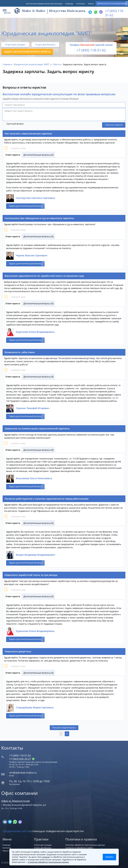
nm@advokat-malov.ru (23, 773)
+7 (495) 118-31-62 (91, 50)
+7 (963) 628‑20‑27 (22, 759)
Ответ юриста (13, 155)
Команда (69, 4)
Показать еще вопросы (64, 728)
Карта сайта (8, 851)
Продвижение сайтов (16, 831)
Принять (109, 857)
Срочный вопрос (15, 124)
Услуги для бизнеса (45, 45)
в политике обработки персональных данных (48, 862)
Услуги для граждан (15, 45)
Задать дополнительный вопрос (25, 206)
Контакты (81, 4)
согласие (46, 857)
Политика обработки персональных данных (85, 845)
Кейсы (91, 4)
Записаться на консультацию (112, 3)
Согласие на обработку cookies (79, 848)
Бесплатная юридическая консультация (44, 4)
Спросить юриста (114, 125)
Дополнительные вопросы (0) (38, 155)
